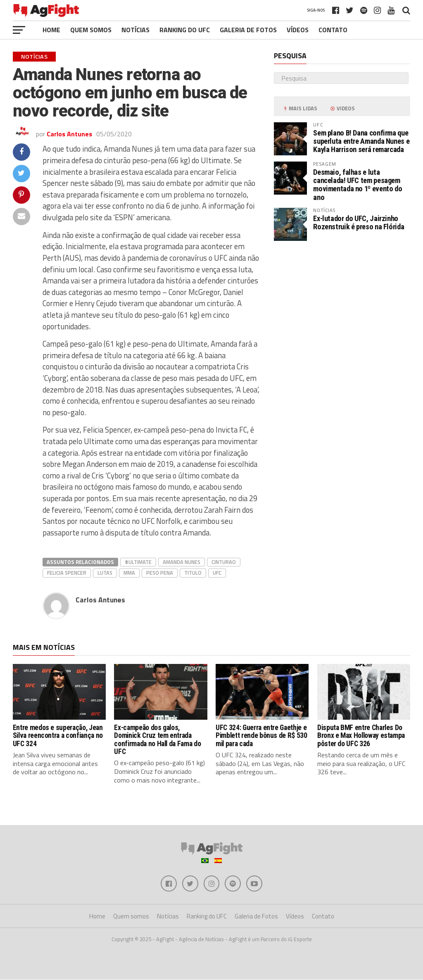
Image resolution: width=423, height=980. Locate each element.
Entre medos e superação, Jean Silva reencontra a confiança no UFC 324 (58, 736)
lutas (105, 573)
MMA (129, 573)
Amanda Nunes (182, 562)
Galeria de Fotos (248, 30)
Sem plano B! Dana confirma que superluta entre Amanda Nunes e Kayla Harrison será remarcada (361, 141)
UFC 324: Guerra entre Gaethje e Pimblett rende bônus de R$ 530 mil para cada (261, 736)
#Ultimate (138, 562)
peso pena (160, 573)
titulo (193, 573)
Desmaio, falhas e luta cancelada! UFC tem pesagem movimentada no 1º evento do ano (358, 185)
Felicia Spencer (67, 573)
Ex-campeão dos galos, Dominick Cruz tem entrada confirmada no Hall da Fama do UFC (157, 740)
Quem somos (91, 30)
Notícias (135, 30)
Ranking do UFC (185, 30)
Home (51, 30)
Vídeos (298, 30)
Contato (333, 30)
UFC (217, 573)
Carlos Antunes (69, 134)
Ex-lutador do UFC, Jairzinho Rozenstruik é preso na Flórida (359, 222)
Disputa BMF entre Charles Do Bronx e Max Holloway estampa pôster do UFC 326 (361, 736)
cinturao (224, 562)
